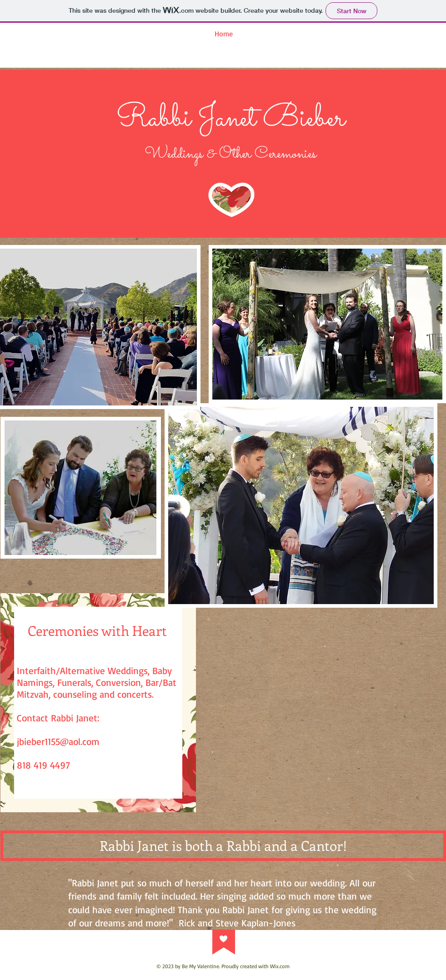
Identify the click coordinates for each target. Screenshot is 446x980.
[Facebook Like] (328, 820)
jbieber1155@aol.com (58, 741)
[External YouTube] (328, 720)
